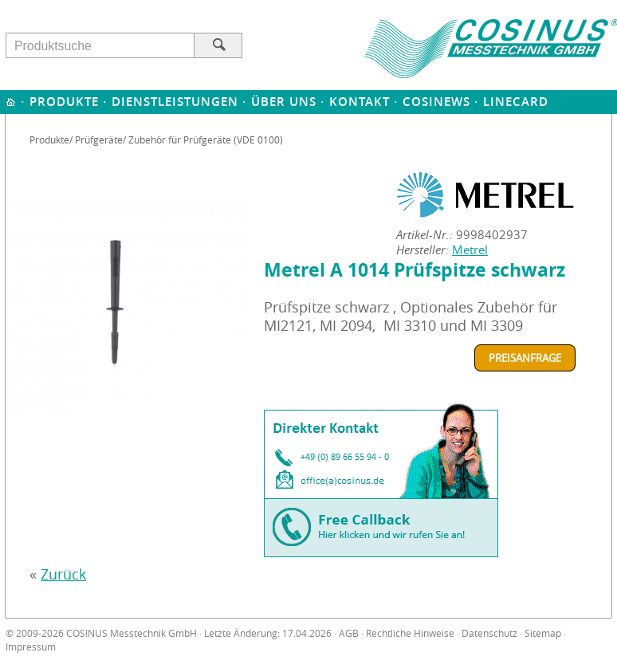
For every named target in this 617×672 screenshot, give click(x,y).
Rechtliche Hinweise (410, 633)
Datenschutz (489, 633)
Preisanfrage (525, 358)
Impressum (31, 647)
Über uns (284, 102)
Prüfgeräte (99, 140)
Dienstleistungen (175, 102)
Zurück (63, 574)
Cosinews (436, 102)
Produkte (64, 102)
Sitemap (543, 633)
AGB (349, 633)
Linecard (516, 102)
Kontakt (360, 102)
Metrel (470, 250)
